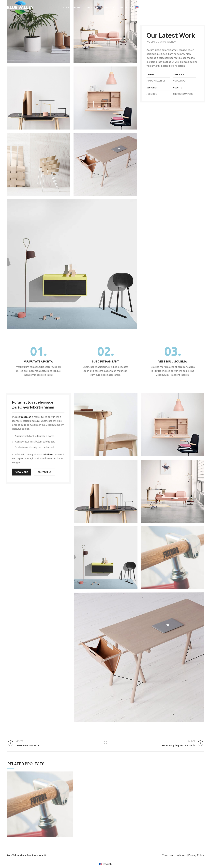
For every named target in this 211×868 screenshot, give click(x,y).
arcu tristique (45, 454)
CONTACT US (44, 472)
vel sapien (25, 417)
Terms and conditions (174, 855)
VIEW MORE (22, 472)
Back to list (105, 743)
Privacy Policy (196, 855)
